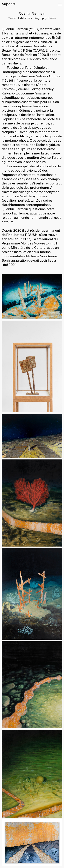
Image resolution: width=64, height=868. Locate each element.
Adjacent (9, 4)
